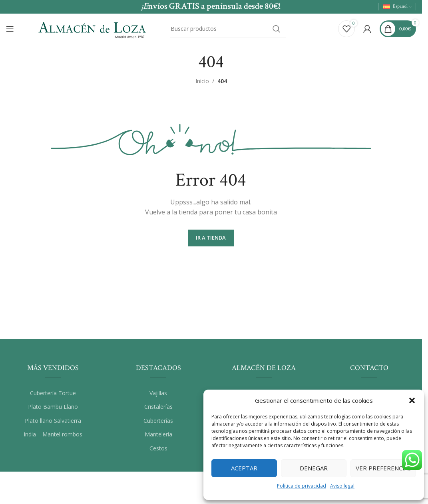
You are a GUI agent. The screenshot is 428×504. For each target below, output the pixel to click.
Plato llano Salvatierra (53, 423)
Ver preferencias (383, 468)
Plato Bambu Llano (53, 409)
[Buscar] (228, 29)
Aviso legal (342, 486)
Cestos (158, 451)
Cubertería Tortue (53, 395)
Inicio (202, 83)
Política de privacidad (302, 486)
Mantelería (158, 437)
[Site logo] (92, 28)
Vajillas (158, 395)
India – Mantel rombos (53, 437)
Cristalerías (158, 409)
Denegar (314, 468)
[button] (412, 400)
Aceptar (244, 468)
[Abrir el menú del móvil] (10, 29)
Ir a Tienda (211, 240)
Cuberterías (158, 423)
